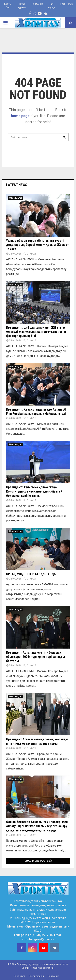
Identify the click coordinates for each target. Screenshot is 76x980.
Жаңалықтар (16, 198)
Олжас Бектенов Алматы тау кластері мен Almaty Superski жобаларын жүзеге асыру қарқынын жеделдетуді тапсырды (37, 826)
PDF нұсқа (52, 6)
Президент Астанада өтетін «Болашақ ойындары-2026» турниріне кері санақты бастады (35, 657)
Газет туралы (22, 6)
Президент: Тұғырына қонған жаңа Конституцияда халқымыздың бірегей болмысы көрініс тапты (34, 491)
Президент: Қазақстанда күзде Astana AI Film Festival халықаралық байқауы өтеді (36, 412)
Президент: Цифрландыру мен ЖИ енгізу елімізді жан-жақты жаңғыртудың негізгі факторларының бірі (37, 332)
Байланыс (37, 4)
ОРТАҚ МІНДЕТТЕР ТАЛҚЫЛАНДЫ (31, 574)
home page (20, 116)
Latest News (17, 185)
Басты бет (8, 6)
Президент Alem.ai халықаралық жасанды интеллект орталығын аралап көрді (37, 741)
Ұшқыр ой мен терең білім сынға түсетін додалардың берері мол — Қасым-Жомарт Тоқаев (37, 245)
